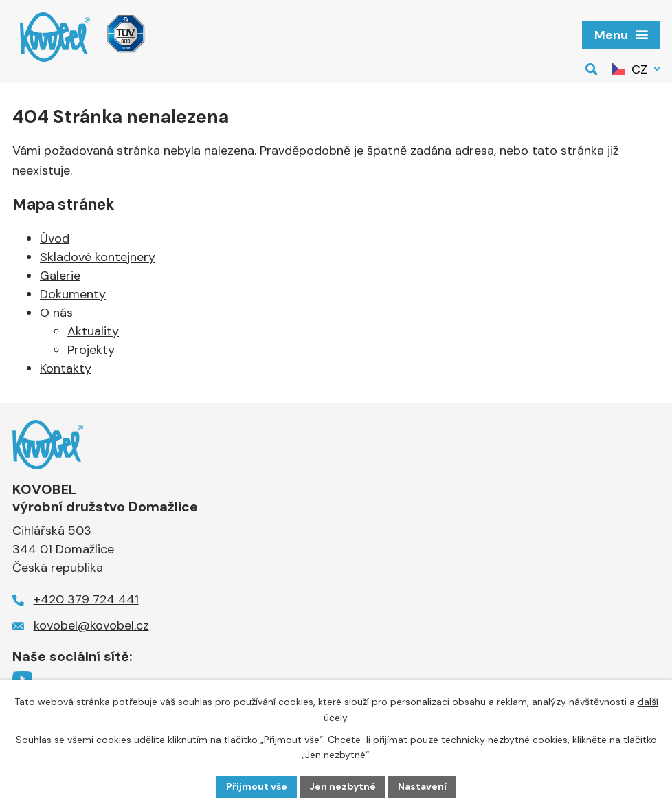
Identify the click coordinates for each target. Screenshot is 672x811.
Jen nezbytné (343, 786)
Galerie (60, 276)
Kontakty (66, 368)
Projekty (91, 350)
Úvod (55, 238)
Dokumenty (73, 294)
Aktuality (93, 331)
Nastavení (422, 786)
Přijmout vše (257, 786)
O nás (56, 313)
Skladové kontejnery (98, 257)
